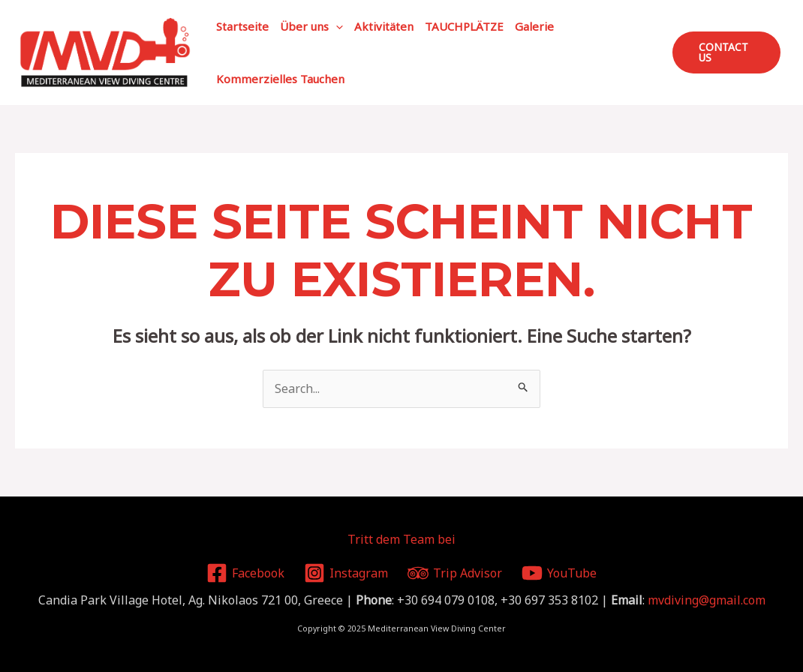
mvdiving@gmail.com (707, 600)
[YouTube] (559, 573)
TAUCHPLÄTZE (464, 26)
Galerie (534, 26)
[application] (336, 26)
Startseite (242, 26)
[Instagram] (346, 573)
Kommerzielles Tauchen (280, 79)
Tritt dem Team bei (401, 539)
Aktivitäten (384, 26)
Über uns (311, 26)
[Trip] (455, 573)
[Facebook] (246, 573)
